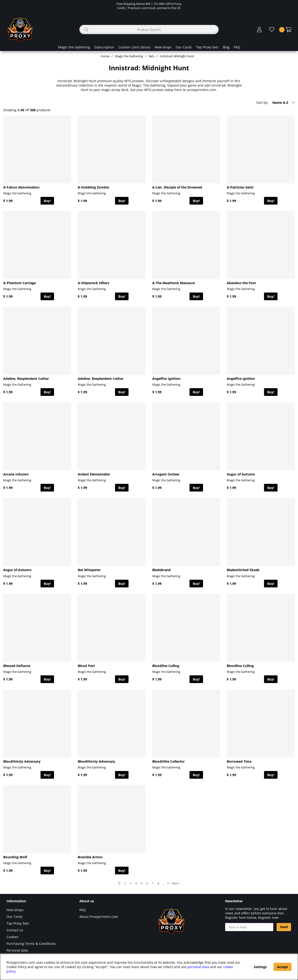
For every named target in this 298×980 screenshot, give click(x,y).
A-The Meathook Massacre (174, 283)
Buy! (47, 201)
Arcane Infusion (16, 474)
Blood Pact (86, 666)
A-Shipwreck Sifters (93, 283)
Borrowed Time (239, 761)
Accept (283, 967)
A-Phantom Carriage (20, 283)
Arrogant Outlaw (166, 474)
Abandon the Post (241, 283)
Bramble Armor (90, 857)
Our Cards (184, 47)
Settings (260, 967)
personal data (198, 967)
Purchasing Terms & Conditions (31, 944)
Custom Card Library (134, 47)
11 (168, 883)
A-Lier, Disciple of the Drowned (177, 187)
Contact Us (15, 930)
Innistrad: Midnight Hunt (177, 56)
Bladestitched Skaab (243, 570)
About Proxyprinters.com (99, 917)
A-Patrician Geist (240, 187)
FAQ (237, 47)
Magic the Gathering (74, 47)
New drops (163, 47)
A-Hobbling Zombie (93, 187)
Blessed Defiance (17, 666)
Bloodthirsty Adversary (22, 761)
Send (284, 927)
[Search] (149, 30)
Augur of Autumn (241, 474)
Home (105, 56)
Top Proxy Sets (207, 47)
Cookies (12, 937)
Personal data (17, 950)
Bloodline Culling (166, 666)
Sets (151, 56)
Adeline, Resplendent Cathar (26, 379)
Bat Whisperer (89, 570)
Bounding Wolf (15, 857)
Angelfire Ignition (166, 379)
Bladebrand (161, 570)
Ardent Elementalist (94, 474)
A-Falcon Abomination (21, 187)
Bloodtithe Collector (168, 761)
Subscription (104, 47)
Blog (226, 47)
